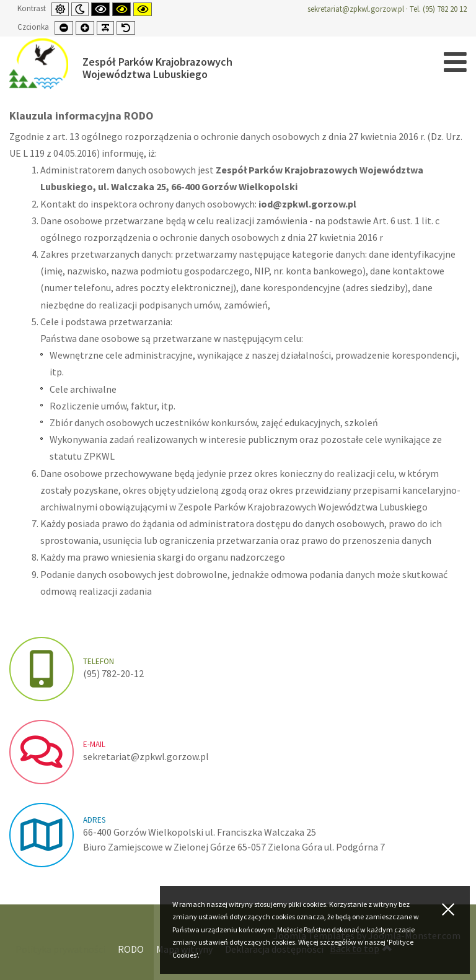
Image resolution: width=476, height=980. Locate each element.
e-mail (94, 744)
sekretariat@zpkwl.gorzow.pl (356, 9)
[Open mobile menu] (455, 62)
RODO (131, 949)
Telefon (99, 661)
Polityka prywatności (60, 949)
